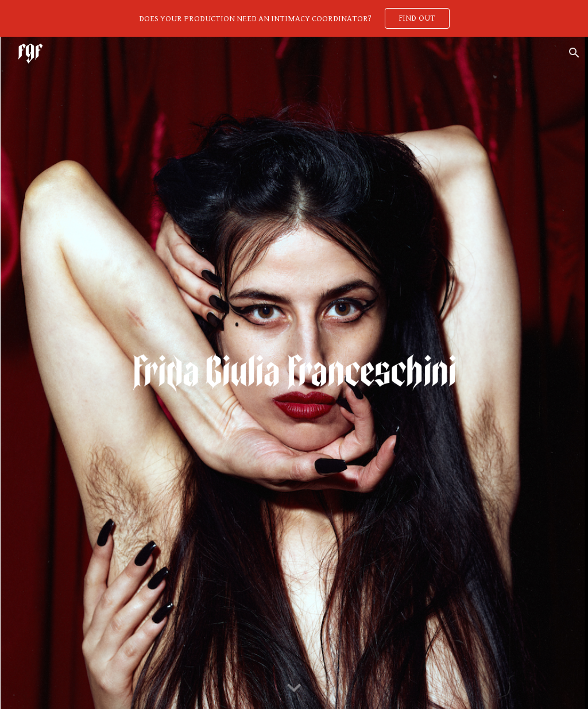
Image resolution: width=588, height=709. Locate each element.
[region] (294, 18)
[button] (574, 53)
